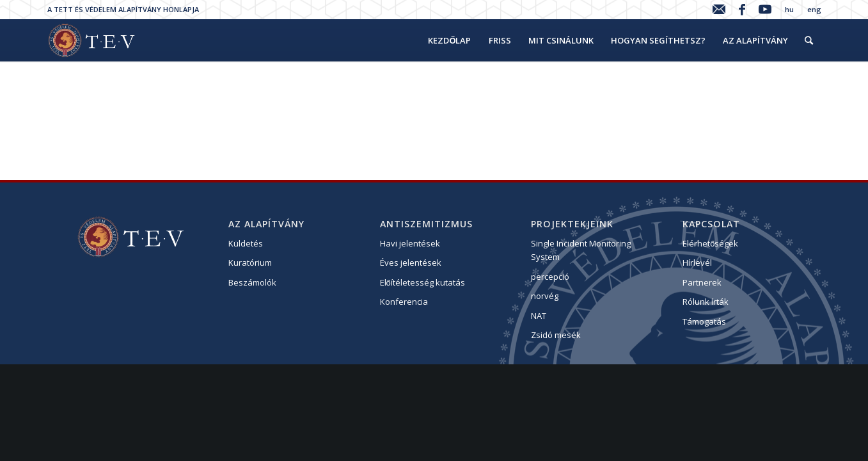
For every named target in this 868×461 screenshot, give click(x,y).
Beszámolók (252, 282)
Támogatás (704, 321)
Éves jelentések (411, 263)
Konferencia (404, 302)
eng (814, 9)
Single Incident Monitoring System (581, 250)
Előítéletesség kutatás (422, 282)
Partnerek (702, 282)
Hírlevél (697, 263)
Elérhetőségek (710, 243)
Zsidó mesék (556, 335)
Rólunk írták (706, 302)
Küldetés (246, 243)
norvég (545, 296)
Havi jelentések (410, 243)
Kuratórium (250, 263)
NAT (539, 316)
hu (789, 9)
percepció (550, 277)
